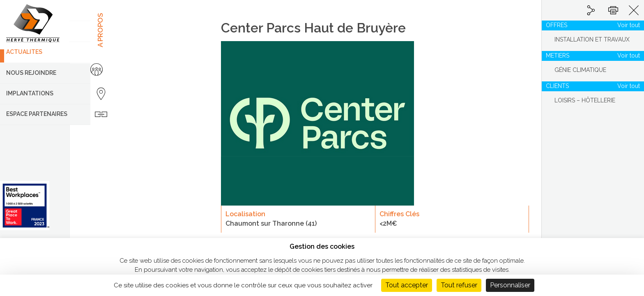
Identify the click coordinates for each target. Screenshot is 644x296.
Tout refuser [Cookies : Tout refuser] (459, 285)
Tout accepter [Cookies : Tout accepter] (407, 285)
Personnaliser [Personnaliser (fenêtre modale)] (510, 285)
